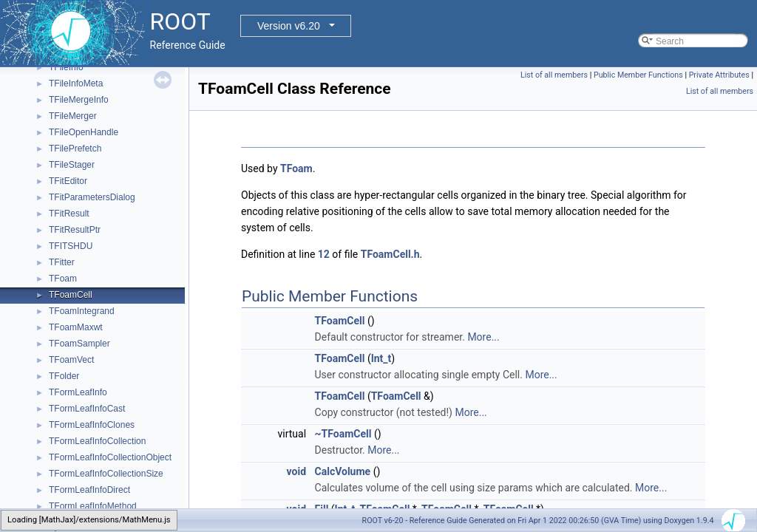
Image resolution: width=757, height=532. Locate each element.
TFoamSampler (79, 344)
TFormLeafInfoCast (87, 409)
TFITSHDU (71, 246)
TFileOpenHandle (84, 132)
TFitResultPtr (75, 230)
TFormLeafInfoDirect (89, 490)
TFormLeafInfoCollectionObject (110, 457)
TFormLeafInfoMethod (93, 506)
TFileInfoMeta (76, 83)
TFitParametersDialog (92, 197)
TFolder (64, 376)
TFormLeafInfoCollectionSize (106, 474)
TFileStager (72, 165)
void (296, 471)
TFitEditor (68, 181)
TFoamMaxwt (76, 327)
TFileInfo (66, 67)
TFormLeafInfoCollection (97, 441)
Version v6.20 (289, 26)
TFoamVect (71, 360)
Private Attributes (719, 75)
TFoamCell (71, 295)
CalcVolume (343, 471)
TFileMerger (73, 116)
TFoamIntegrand (82, 311)
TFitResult (69, 214)
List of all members (554, 75)
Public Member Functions (638, 75)
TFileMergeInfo (79, 100)
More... (483, 337)
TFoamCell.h (390, 254)
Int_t (381, 358)
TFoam (63, 279)
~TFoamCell (343, 434)
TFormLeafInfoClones (92, 425)
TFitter (62, 262)
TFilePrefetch (75, 149)
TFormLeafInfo (78, 392)
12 (324, 254)
